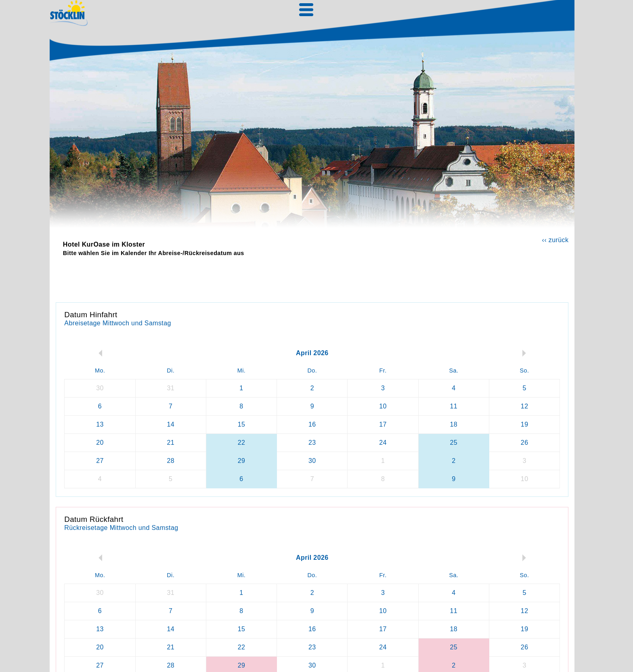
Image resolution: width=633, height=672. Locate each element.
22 (242, 443)
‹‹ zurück (555, 240)
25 (454, 443)
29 (242, 461)
